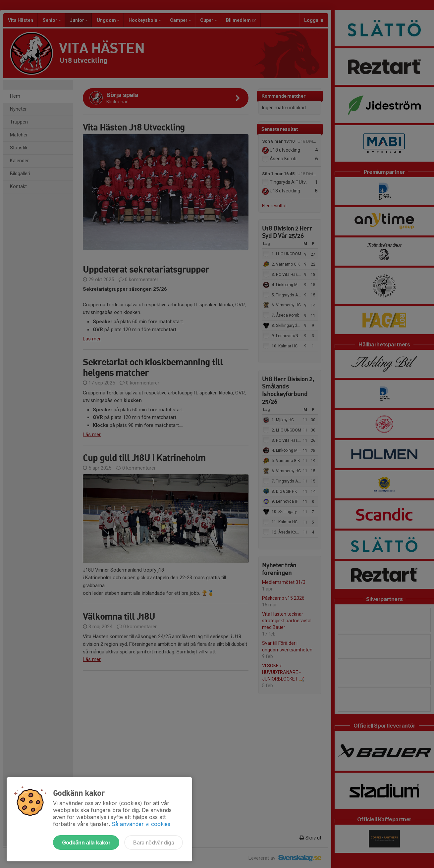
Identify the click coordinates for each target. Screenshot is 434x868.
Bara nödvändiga (154, 842)
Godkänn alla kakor (86, 842)
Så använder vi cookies (141, 824)
